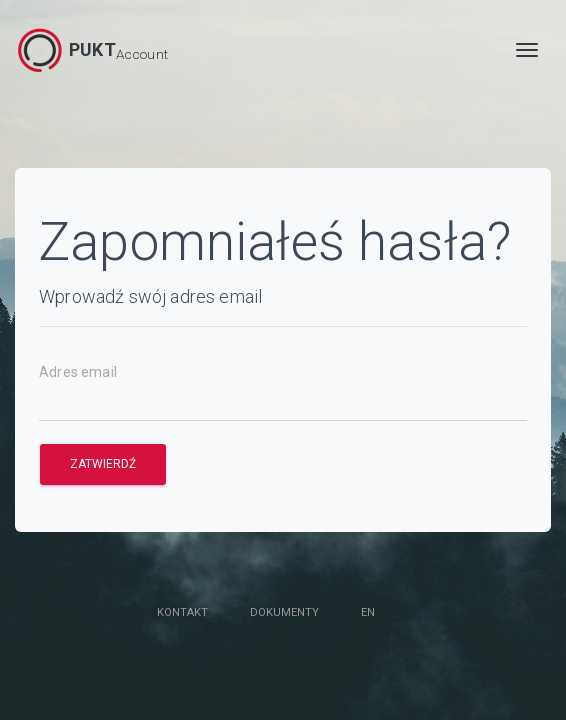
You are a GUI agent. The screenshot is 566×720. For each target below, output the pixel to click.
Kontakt (182, 612)
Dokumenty (284, 612)
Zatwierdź (103, 464)
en (368, 612)
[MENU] (527, 50)
